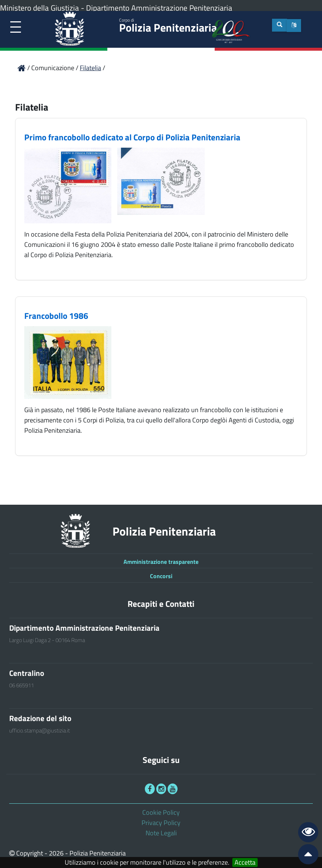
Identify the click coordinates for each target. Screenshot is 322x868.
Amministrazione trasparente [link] (161, 562)
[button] (294, 26)
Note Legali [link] (161, 833)
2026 (56, 853)
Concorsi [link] (161, 576)
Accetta (245, 862)
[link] (16, 27)
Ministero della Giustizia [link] (40, 8)
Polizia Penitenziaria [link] (168, 26)
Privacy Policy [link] (161, 823)
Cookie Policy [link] (161, 812)
